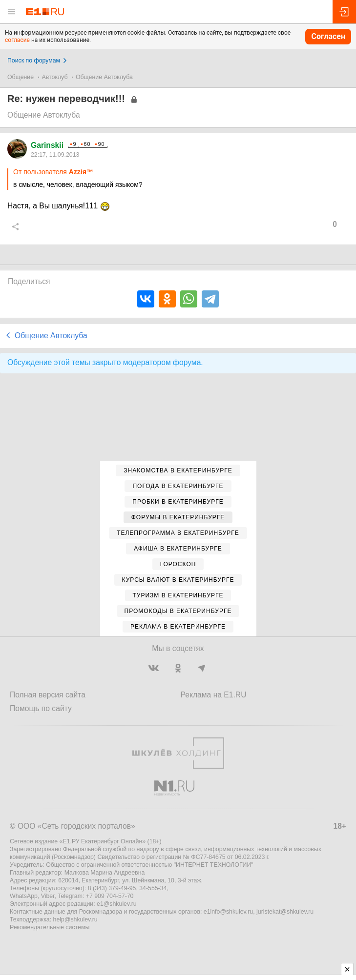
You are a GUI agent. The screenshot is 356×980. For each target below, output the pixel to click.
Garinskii (47, 145)
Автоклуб (55, 77)
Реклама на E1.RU (214, 695)
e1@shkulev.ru (117, 904)
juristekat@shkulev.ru (285, 912)
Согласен (328, 36)
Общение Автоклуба (104, 77)
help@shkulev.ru (75, 919)
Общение (21, 77)
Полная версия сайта (48, 695)
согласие (17, 40)
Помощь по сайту (41, 708)
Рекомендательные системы (50, 927)
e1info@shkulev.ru (228, 912)
